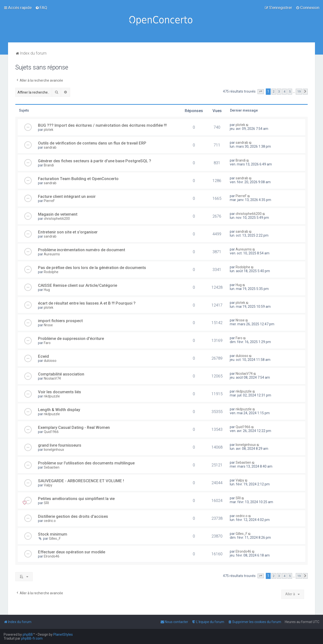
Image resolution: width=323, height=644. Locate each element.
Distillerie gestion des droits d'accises (73, 516)
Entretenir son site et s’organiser (68, 232)
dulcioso (50, 361)
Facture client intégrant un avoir (67, 196)
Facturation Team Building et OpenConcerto (78, 179)
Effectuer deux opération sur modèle (72, 552)
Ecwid (43, 356)
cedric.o (50, 521)
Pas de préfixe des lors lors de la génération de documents (92, 268)
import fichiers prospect (60, 321)
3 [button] (279, 91)
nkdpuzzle (52, 396)
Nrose (48, 325)
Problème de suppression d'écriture (71, 338)
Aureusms (52, 254)
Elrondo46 (52, 556)
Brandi (49, 165)
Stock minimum (53, 534)
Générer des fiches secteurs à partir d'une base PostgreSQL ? (95, 161)
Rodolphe (51, 272)
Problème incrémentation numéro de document (82, 250)
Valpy (48, 485)
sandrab (50, 147)
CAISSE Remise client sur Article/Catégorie (78, 285)
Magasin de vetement (58, 214)
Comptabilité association (61, 374)
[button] (261, 92)
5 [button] (290, 91)
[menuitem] (41, 8)
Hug (47, 290)
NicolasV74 (52, 378)
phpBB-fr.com (32, 638)
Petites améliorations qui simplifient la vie (76, 499)
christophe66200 (57, 219)
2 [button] (274, 91)
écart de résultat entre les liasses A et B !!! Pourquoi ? (87, 303)
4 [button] (284, 91)
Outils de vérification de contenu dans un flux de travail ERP (92, 143)
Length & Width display (59, 410)
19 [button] (299, 91)
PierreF (49, 201)
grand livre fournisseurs (60, 445)
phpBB (28, 634)
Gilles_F (55, 538)
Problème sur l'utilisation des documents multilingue (86, 463)
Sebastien (52, 467)
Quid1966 (51, 432)
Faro (47, 343)
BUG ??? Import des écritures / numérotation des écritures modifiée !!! (102, 125)
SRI (46, 503)
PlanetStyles (63, 634)
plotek (49, 130)
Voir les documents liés (60, 392)
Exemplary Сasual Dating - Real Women (74, 427)
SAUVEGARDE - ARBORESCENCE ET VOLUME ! (81, 481)
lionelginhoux (54, 450)
